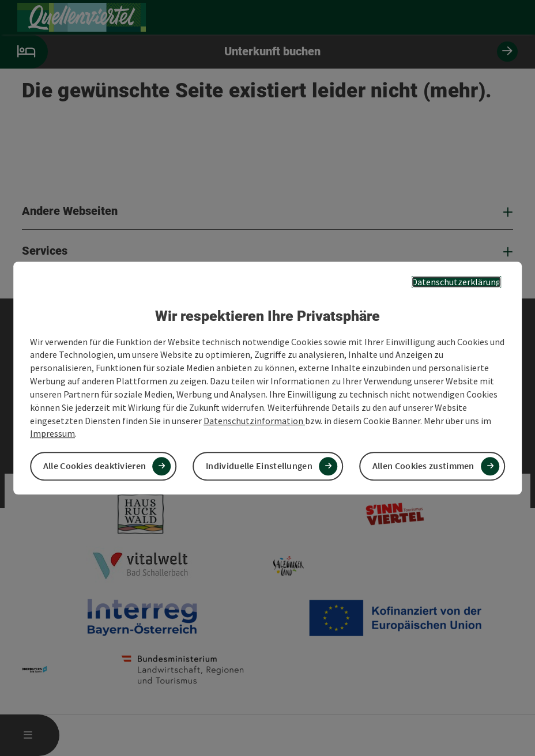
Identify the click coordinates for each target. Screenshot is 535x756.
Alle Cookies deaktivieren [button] (95, 466)
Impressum (52, 434)
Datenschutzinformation (254, 421)
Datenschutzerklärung (456, 282)
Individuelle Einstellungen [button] (259, 466)
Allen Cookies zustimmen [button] (423, 466)
